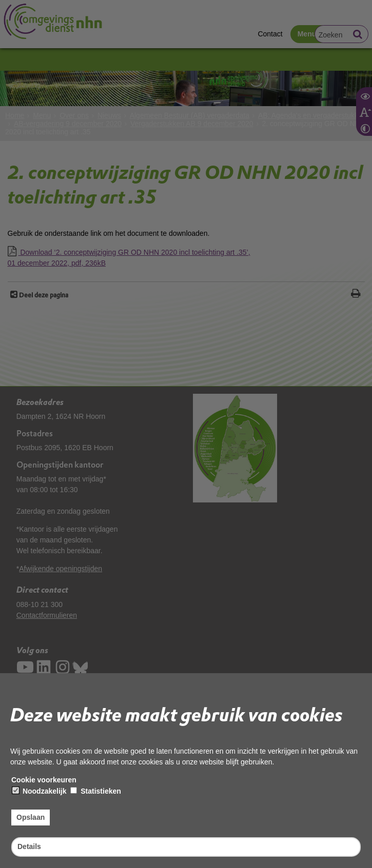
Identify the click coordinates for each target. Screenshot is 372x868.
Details (29, 846)
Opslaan (31, 817)
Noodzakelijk (39, 791)
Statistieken (95, 791)
